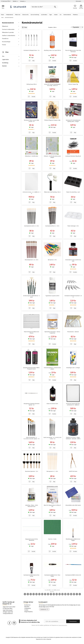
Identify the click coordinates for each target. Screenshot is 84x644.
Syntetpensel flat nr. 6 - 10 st (52, 226)
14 (65, 594)
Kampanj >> (23, 1)
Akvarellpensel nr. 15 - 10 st (31, 260)
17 (74, 594)
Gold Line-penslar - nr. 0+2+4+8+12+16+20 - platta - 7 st (32, 438)
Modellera (75, 15)
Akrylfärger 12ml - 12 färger (73, 368)
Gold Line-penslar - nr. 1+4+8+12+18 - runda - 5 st (52, 438)
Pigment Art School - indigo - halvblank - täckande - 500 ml (73, 438)
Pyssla (2, 15)
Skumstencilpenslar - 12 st (32, 471)
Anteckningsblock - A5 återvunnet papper (52, 368)
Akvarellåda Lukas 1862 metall (73, 505)
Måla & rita (18, 15)
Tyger (51, 15)
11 (57, 594)
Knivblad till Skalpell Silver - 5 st (32, 50)
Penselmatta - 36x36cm (73, 332)
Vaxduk (56, 15)
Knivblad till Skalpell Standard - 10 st (73, 296)
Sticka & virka (25, 15)
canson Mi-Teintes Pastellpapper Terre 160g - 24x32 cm (52, 85)
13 (62, 594)
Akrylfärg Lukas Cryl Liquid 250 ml (52, 50)
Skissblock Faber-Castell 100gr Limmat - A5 (31, 121)
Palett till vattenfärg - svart (73, 192)
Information (78, 1)
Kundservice (27, 605)
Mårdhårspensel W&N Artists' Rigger (73, 540)
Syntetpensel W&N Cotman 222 (73, 575)
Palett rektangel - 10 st (73, 226)
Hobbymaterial (9, 15)
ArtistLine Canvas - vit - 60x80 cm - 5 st (31, 193)
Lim (61, 15)
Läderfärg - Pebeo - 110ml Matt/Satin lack (32, 506)
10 (54, 594)
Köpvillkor (27, 607)
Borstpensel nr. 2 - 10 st (52, 471)
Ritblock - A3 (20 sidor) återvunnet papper (52, 157)
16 (71, 594)
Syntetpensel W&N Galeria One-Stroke (31, 576)
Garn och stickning (35, 15)
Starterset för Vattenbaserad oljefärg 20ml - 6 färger (73, 121)
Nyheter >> (15, 1)
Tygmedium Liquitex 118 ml (52, 296)
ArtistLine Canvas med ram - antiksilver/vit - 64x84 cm (73, 404)
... (77, 594)
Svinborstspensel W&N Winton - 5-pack (32, 296)
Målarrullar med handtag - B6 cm (52, 192)
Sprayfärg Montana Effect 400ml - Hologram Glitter (32, 368)
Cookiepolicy (28, 608)
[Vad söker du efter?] (44, 7)
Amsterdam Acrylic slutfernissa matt (73, 260)
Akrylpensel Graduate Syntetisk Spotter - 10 (31, 404)
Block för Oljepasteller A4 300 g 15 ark (52, 506)
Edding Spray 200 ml (32, 84)
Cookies (26, 610)
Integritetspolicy (28, 612)
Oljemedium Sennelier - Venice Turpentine (52, 332)
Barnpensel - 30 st (52, 260)
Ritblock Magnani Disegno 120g (52, 120)
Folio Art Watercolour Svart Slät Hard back (73, 51)
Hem (2, 17)
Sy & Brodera (44, 15)
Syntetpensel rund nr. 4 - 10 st (32, 226)
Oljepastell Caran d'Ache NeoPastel (31, 540)
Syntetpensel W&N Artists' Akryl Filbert (52, 576)
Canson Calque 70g (73, 84)
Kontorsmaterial (67, 15)
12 (60, 594)
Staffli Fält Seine (73, 471)
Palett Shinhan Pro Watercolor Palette (32, 332)
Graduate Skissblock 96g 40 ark (73, 156)
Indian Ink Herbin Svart (52, 404)
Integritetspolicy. (63, 625)
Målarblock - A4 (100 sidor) (32, 156)
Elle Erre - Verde (52, 539)
